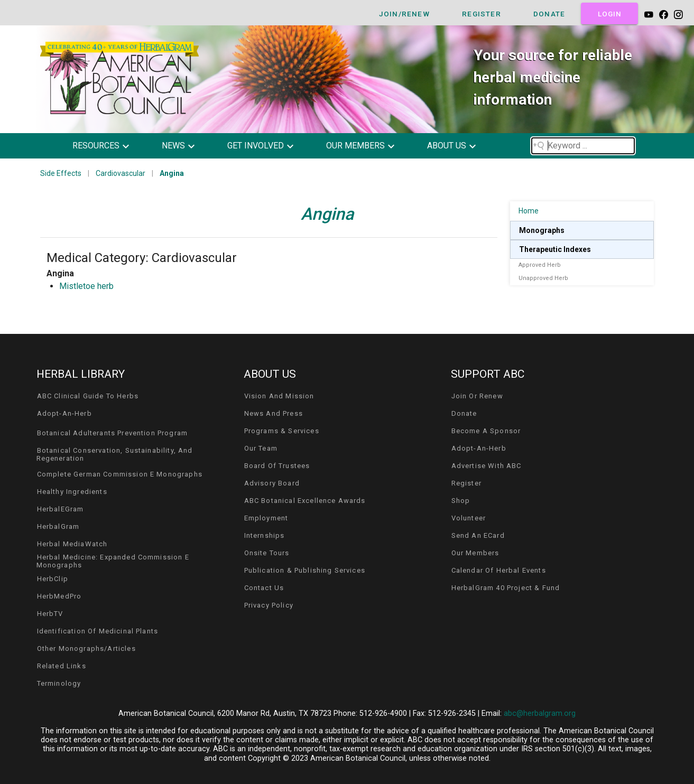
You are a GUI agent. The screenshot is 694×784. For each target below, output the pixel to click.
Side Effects (61, 173)
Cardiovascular (121, 173)
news (173, 146)
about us (447, 146)
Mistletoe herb (86, 286)
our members (355, 146)
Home (529, 211)
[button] (109, 146)
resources (96, 146)
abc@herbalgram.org (540, 713)
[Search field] (583, 146)
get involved (256, 146)
